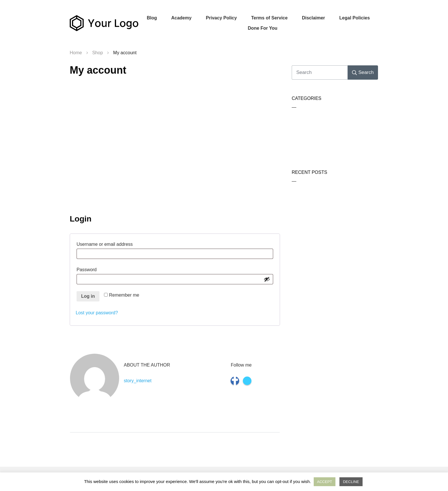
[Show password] (267, 279)
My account (98, 70)
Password (97, 269)
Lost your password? (97, 313)
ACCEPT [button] (325, 482)
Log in (88, 296)
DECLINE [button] (351, 482)
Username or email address (115, 244)
